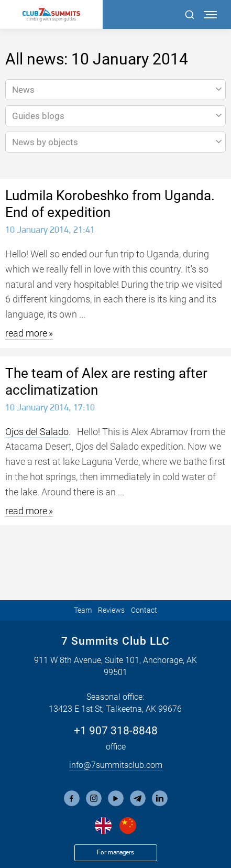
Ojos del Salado (37, 432)
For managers (115, 853)
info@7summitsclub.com (116, 765)
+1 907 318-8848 (116, 731)
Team (83, 610)
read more (26, 333)
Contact (144, 610)
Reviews (111, 610)
